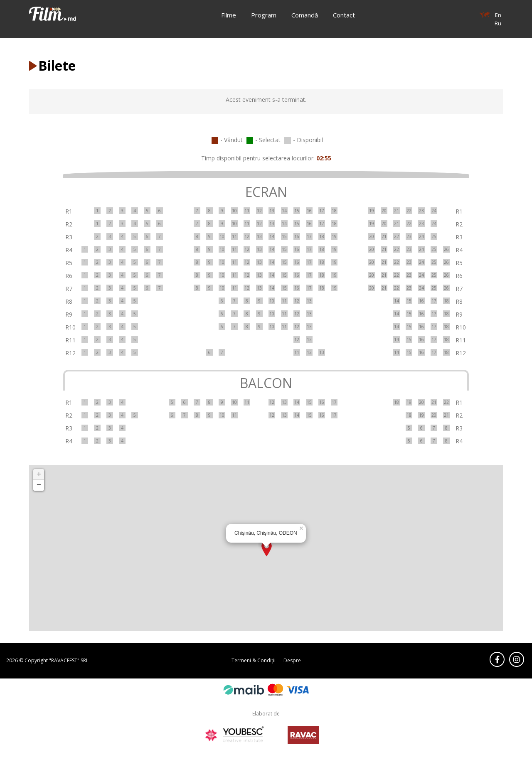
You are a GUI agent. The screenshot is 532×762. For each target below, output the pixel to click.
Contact (344, 15)
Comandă (305, 15)
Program (264, 15)
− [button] (39, 485)
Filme (229, 15)
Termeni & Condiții (254, 660)
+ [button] (39, 474)
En (498, 15)
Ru (498, 23)
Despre (292, 660)
